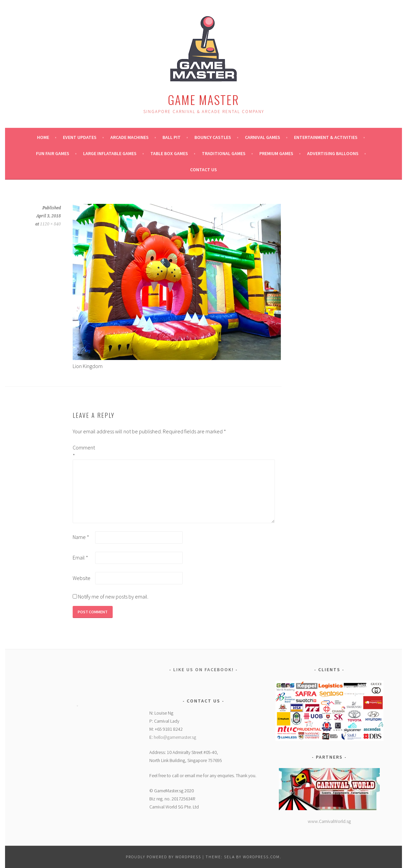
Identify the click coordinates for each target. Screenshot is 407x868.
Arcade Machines (129, 137)
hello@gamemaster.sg (175, 737)
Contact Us (203, 170)
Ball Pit (172, 137)
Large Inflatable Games (110, 153)
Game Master (203, 99)
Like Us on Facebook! (203, 670)
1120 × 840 (50, 224)
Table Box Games (169, 153)
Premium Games (276, 153)
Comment (83, 451)
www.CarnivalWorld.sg (329, 821)
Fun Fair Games (53, 153)
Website (82, 578)
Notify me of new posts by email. (113, 596)
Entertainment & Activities (326, 137)
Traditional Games (224, 153)
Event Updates (80, 137)
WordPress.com (261, 857)
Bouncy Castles (213, 137)
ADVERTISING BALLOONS (333, 153)
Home (43, 137)
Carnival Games (263, 137)
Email (80, 557)
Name (81, 537)
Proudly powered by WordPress (163, 857)
